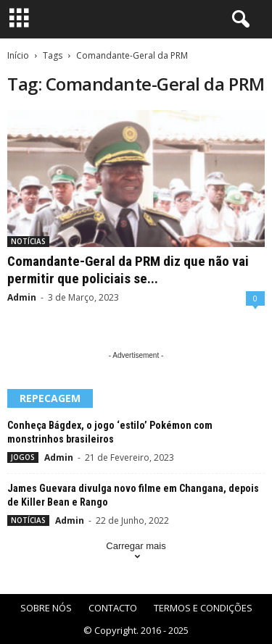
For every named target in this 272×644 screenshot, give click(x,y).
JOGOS (23, 457)
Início (18, 55)
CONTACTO (113, 608)
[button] (238, 20)
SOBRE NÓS (46, 608)
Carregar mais (136, 552)
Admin (22, 297)
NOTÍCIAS (28, 241)
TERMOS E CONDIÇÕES (203, 608)
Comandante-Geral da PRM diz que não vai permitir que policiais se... (128, 270)
